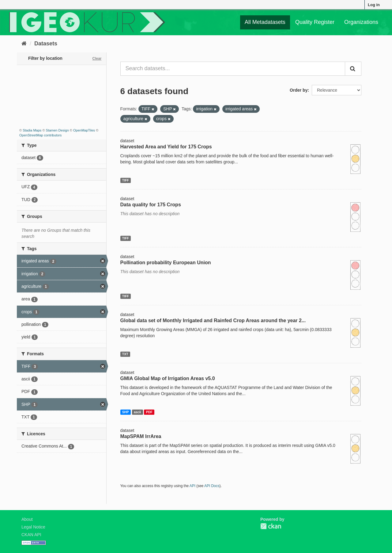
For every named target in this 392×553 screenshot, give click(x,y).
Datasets (46, 44)
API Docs (212, 486)
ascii (137, 412)
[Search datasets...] (233, 69)
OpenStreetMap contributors (40, 135)
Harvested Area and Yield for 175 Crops (166, 147)
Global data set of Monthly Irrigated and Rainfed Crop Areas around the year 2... (213, 320)
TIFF (126, 180)
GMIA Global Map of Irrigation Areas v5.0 (168, 378)
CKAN (271, 526)
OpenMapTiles (84, 130)
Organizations (361, 22)
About (27, 519)
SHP (126, 412)
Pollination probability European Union (166, 263)
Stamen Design (57, 130)
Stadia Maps (32, 130)
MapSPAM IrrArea (141, 436)
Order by (299, 90)
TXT (125, 354)
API (192, 486)
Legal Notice (33, 527)
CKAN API (31, 535)
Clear (97, 59)
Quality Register (315, 22)
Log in (374, 5)
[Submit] (353, 69)
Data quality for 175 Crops (151, 205)
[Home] (24, 44)
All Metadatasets (265, 22)
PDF (149, 412)
